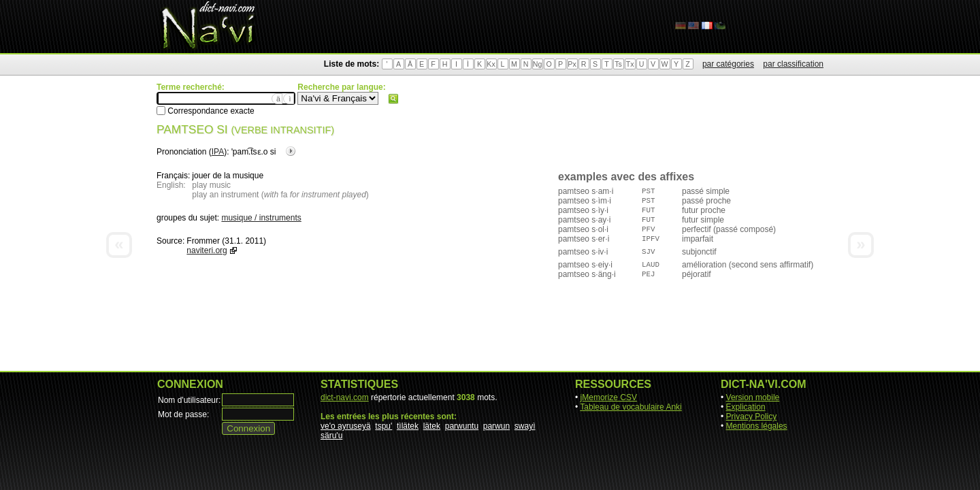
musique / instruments (261, 218)
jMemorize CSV (609, 397)
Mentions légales (757, 426)
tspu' (383, 426)
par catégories (728, 64)
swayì (525, 426)
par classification (793, 64)
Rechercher (393, 99)
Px (572, 64)
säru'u (331, 436)
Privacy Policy (752, 416)
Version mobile (753, 397)
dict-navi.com (345, 397)
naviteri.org (207, 250)
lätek (432, 426)
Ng (538, 64)
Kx (491, 64)
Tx (630, 64)
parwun (496, 426)
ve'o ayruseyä (346, 426)
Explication (746, 407)
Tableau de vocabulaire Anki (631, 407)
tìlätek (408, 426)
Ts (618, 64)
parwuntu (462, 426)
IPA (218, 152)
